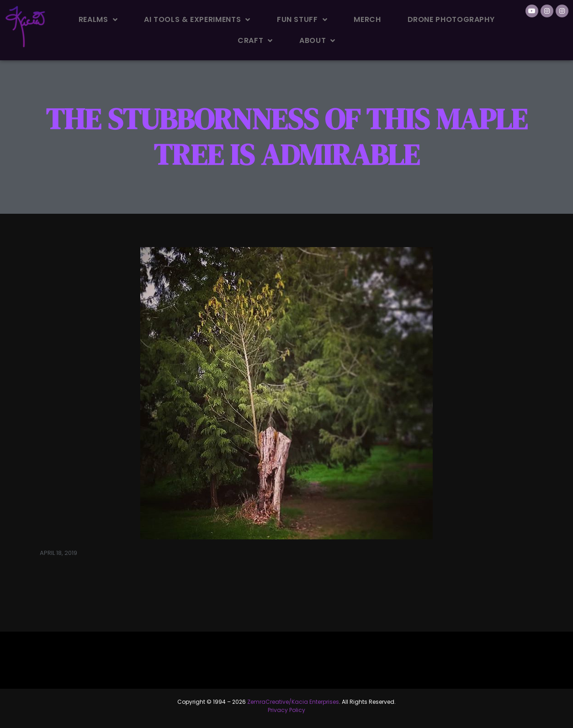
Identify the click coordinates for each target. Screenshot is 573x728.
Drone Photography (451, 19)
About (317, 41)
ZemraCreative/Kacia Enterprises (293, 702)
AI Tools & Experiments (197, 20)
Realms (98, 20)
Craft (255, 41)
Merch (367, 19)
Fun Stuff (302, 20)
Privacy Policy (286, 710)
